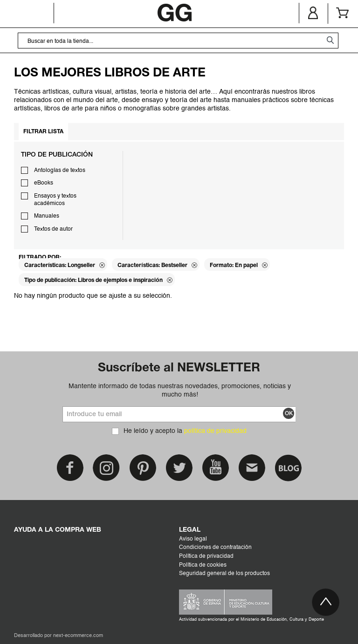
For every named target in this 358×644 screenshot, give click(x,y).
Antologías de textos (60, 171)
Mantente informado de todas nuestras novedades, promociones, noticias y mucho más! (180, 391)
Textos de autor (53, 229)
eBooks (44, 183)
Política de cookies (203, 565)
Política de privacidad (206, 556)
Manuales (47, 216)
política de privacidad (215, 431)
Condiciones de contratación (215, 548)
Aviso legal (193, 539)
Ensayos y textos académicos (55, 200)
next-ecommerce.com (78, 636)
